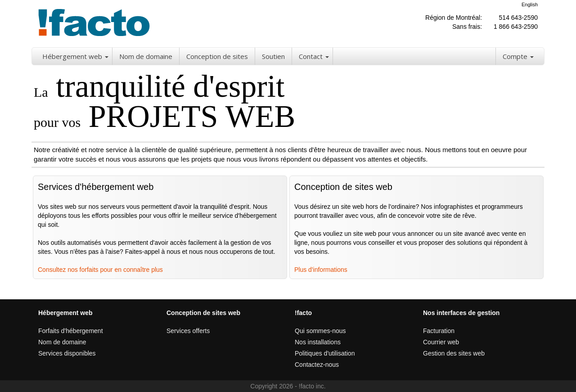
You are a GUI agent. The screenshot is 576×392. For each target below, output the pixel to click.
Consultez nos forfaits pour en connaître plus (100, 270)
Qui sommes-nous (320, 331)
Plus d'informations (321, 270)
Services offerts (188, 331)
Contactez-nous (317, 365)
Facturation (439, 331)
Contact (311, 56)
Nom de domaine (146, 56)
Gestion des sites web (454, 353)
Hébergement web (72, 56)
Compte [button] (518, 56)
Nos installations (318, 342)
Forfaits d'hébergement (71, 331)
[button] (107, 56)
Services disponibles (67, 353)
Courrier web (441, 342)
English (530, 5)
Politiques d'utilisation (325, 353)
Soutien (273, 56)
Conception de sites (217, 56)
